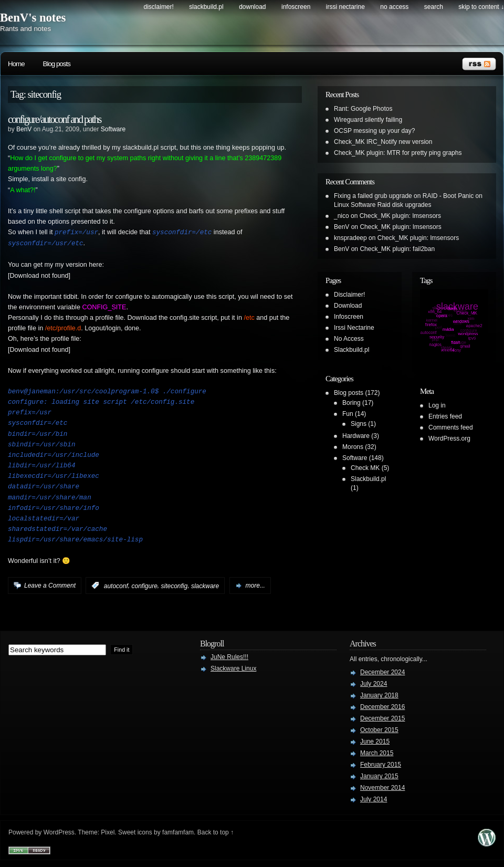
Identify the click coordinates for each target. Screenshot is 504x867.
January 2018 (379, 694)
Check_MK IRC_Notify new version (383, 142)
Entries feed (445, 416)
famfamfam (178, 831)
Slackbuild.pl (206, 7)
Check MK (365, 468)
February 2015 (381, 764)
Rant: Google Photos (363, 109)
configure (144, 584)
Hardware (356, 436)
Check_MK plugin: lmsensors (400, 216)
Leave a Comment (50, 584)
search (434, 7)
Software (113, 129)
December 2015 (382, 717)
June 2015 (375, 740)
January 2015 (379, 775)
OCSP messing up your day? (375, 131)
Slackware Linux (233, 667)
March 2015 (377, 752)
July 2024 (374, 683)
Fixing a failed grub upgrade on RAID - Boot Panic (404, 196)
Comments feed (451, 427)
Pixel (108, 831)
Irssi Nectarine (345, 7)
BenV (24, 129)
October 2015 (379, 729)
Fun (348, 414)
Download (252, 7)
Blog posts (57, 64)
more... (255, 584)
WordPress (59, 831)
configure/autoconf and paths (54, 119)
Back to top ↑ (216, 831)
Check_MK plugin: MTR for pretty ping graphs (398, 153)
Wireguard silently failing (368, 120)
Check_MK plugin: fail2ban (397, 249)
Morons (353, 447)
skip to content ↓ (481, 7)
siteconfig (175, 584)
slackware (205, 584)
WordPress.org (449, 438)
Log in (437, 405)
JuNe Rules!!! (229, 656)
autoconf (116, 584)
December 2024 (382, 671)
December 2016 (382, 706)
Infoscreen (296, 7)
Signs (359, 424)
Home (16, 64)
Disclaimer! (159, 7)
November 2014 (382, 787)
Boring (351, 403)
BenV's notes (33, 18)
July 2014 (374, 798)
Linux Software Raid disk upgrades (382, 205)
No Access (394, 7)
